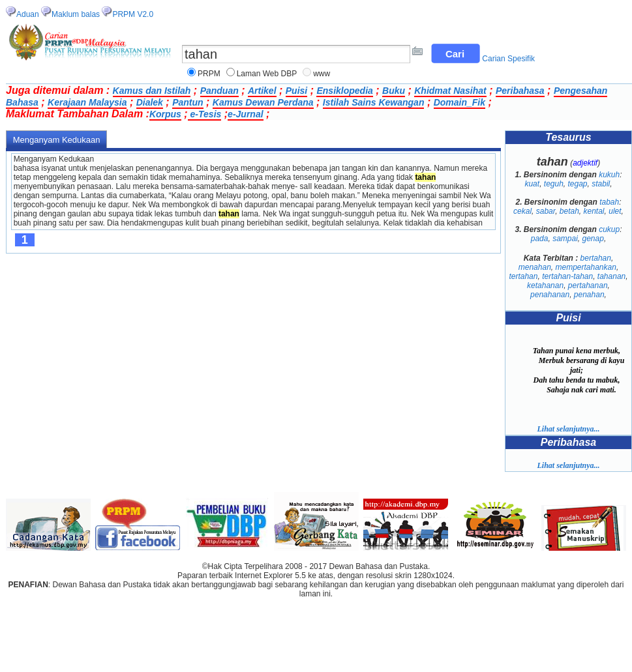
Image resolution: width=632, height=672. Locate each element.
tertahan (523, 276)
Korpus (165, 114)
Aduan (28, 14)
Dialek (150, 102)
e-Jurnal (245, 114)
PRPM (209, 74)
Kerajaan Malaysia (87, 102)
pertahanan (588, 285)
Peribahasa (520, 91)
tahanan (611, 276)
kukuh (609, 175)
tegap (578, 184)
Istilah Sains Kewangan (374, 102)
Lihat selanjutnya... (568, 429)
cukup (609, 229)
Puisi (296, 91)
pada (540, 239)
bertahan (596, 258)
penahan (589, 295)
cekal (522, 211)
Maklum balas (76, 14)
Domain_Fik (459, 102)
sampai (565, 239)
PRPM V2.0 (133, 14)
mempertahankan (585, 267)
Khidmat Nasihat (450, 91)
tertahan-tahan (567, 276)
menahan (535, 267)
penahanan (550, 295)
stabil (601, 184)
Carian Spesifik (508, 59)
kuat (532, 184)
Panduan (219, 91)
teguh (554, 184)
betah (569, 211)
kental (594, 211)
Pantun (188, 102)
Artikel (262, 91)
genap (593, 239)
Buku (394, 91)
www (322, 74)
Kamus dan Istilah (152, 91)
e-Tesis (205, 114)
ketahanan (545, 285)
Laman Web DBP (267, 74)
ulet (615, 211)
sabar (546, 211)
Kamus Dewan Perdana (263, 102)
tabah (609, 202)
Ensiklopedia (344, 91)
